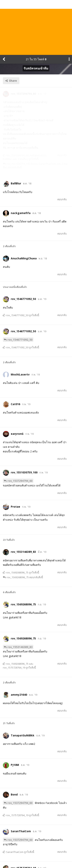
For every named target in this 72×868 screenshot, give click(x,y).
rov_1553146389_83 (20, 592)
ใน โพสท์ (36, 4)
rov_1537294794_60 (20, 426)
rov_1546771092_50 (20, 285)
